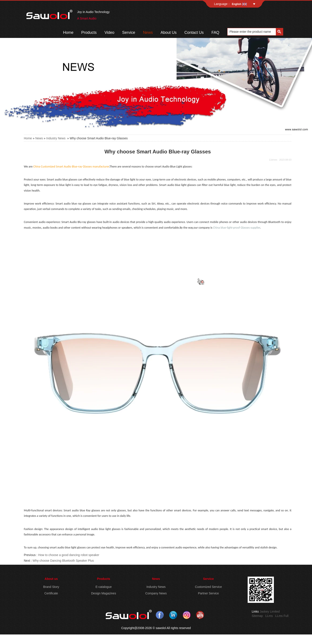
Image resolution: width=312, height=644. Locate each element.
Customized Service (209, 587)
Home (68, 33)
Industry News (56, 138)
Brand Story (51, 587)
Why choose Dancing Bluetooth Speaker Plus (63, 561)
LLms (269, 616)
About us (51, 579)
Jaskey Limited (270, 611)
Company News (156, 593)
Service (129, 33)
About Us (169, 33)
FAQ (215, 33)
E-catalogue (104, 587)
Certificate (51, 593)
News (148, 33)
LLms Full (282, 616)
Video (109, 33)
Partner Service (208, 593)
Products (89, 33)
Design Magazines (103, 593)
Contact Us (194, 33)
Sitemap (257, 616)
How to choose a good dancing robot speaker (69, 555)
